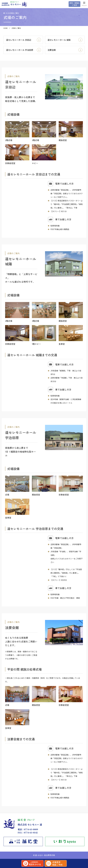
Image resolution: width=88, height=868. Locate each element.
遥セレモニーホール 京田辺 (24, 40)
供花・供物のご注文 (74, 4)
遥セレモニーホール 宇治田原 (24, 50)
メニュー (84, 4)
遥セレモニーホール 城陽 (65, 40)
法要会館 (65, 50)
